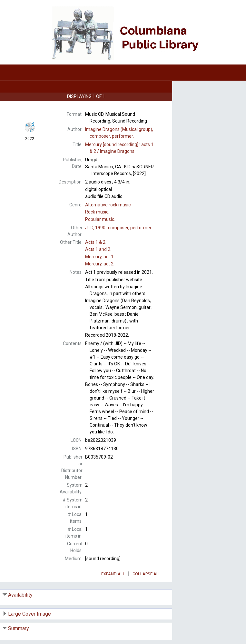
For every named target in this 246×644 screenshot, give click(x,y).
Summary (19, 628)
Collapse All (147, 574)
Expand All (113, 574)
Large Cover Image (30, 614)
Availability (20, 595)
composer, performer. (119, 228)
